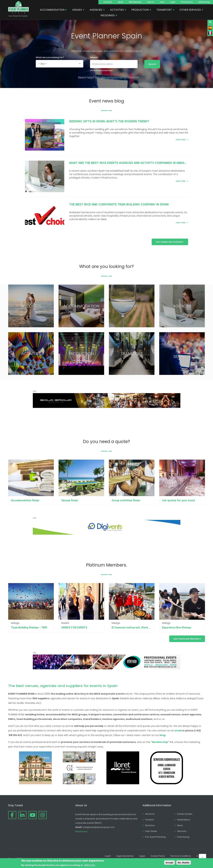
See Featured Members (187, 639)
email (178, 731)
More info (90, 865)
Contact (108, 2)
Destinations (184, 820)
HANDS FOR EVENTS (74, 627)
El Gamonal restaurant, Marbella (132, 627)
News (121, 2)
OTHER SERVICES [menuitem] (190, 10)
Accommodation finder (25, 500)
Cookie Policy (158, 856)
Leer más (181, 139)
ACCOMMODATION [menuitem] (52, 10)
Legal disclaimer (125, 856)
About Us (150, 814)
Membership (135, 2)
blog (162, 735)
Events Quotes (185, 814)
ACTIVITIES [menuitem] (117, 10)
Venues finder (70, 500)
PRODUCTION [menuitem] (140, 10)
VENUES (132, 306)
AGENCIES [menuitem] (96, 10)
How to (151, 2)
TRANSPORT (132, 354)
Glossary (182, 831)
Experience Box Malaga (177, 627)
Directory (150, 825)
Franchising (183, 837)
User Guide (151, 831)
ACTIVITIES (31, 354)
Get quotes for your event (179, 500)
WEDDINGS (31, 306)
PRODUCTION (81, 354)
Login (173, 2)
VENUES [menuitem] (77, 10)
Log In (108, 856)
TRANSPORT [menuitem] (164, 10)
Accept (169, 863)
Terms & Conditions (181, 856)
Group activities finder (126, 500)
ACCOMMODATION (81, 306)
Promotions (187, 2)
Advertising (204, 2)
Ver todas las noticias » (170, 242)
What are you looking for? (50, 57)
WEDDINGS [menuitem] (108, 16)
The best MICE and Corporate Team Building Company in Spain (119, 204)
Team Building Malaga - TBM (29, 627)
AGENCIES (182, 306)
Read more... (82, 831)
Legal (142, 856)
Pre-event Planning (155, 837)
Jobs (162, 2)
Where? (94, 57)
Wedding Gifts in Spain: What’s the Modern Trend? (109, 121)
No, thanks (184, 863)
